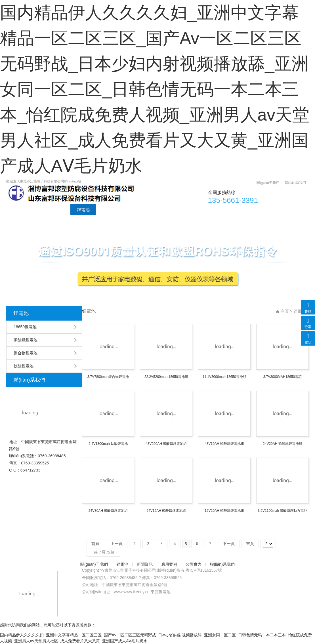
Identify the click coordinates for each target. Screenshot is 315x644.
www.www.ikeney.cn (132, 592)
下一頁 (229, 544)
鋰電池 (83, 210)
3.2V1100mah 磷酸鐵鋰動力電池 (282, 511)
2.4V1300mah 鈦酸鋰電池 (108, 444)
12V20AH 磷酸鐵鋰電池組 (224, 511)
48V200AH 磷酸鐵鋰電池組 (166, 444)
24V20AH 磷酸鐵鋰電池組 (283, 444)
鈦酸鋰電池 (24, 366)
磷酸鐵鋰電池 (26, 340)
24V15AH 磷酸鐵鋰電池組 (166, 511)
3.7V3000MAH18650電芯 (283, 377)
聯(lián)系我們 (295, 183)
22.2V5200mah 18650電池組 (166, 377)
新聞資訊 (111, 210)
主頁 (285, 311)
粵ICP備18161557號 (204, 570)
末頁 (250, 544)
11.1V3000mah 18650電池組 (224, 377)
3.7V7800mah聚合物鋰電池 (108, 377)
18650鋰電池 (25, 327)
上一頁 (117, 544)
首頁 (17, 210)
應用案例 (141, 210)
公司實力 (171, 210)
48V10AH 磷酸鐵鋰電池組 (224, 444)
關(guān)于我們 (268, 183)
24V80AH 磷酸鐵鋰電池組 (108, 511)
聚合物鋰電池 (26, 353)
